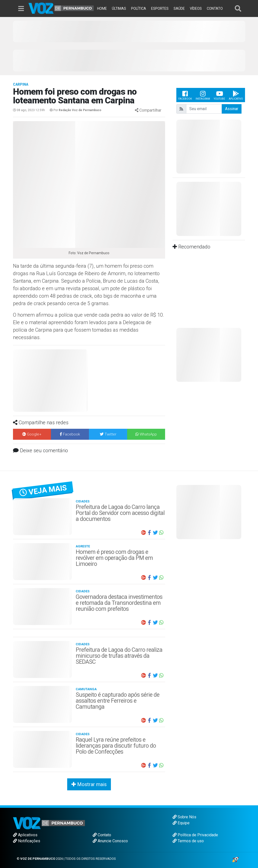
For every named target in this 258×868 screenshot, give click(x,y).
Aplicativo (236, 95)
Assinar (232, 109)
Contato (102, 835)
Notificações (27, 841)
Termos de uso (188, 841)
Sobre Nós (184, 817)
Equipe (181, 823)
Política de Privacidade (195, 835)
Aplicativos (25, 835)
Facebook (185, 95)
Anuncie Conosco (110, 841)
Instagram (203, 95)
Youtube (219, 95)
